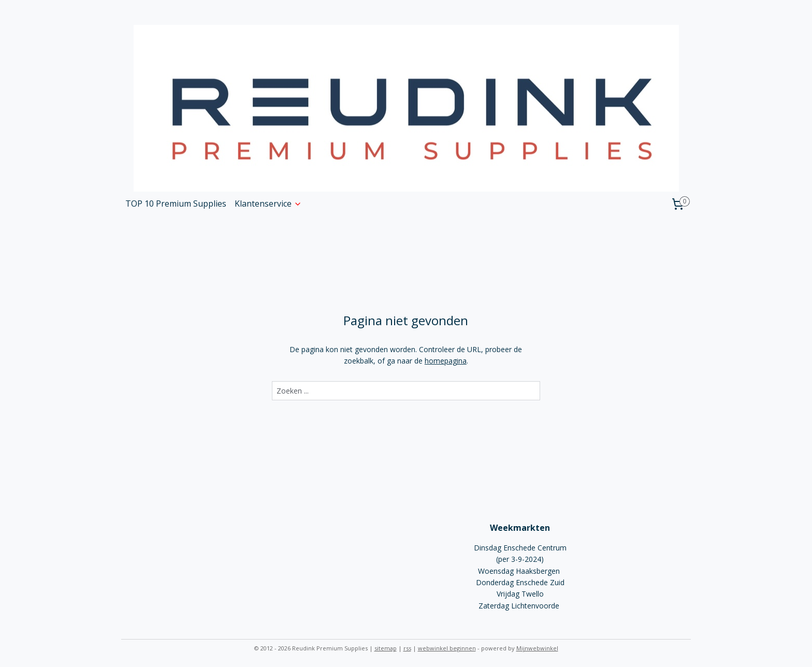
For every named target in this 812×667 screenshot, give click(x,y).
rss (407, 648)
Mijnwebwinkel (537, 648)
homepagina (446, 361)
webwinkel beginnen (447, 648)
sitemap (386, 648)
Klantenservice (268, 204)
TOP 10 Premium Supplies (176, 204)
